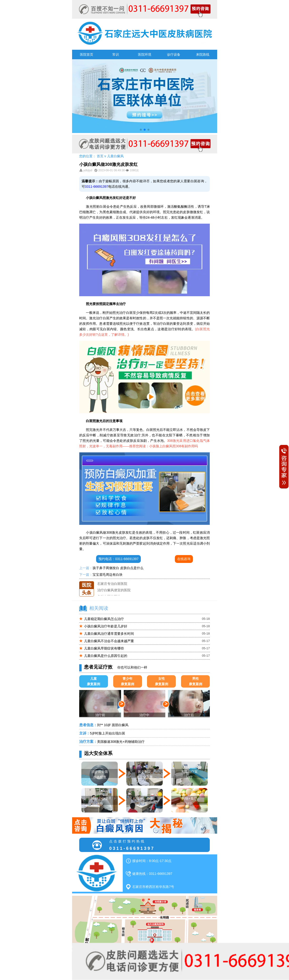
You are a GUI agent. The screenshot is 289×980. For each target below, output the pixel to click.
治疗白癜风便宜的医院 (114, 594)
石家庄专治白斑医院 (112, 588)
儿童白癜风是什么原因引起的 (106, 656)
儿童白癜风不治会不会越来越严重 (109, 641)
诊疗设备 (174, 54)
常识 (116, 54)
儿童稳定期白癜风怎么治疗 (104, 619)
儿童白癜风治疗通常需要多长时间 (109, 634)
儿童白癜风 (115, 156)
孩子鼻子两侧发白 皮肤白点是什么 (118, 568)
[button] (141, 130)
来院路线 (203, 54)
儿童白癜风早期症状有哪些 (104, 648)
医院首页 (87, 54)
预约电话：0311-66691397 (118, 559)
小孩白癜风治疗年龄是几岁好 (106, 626)
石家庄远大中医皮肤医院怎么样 (121, 581)
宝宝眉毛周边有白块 (108, 575)
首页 (100, 156)
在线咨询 (184, 559)
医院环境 (145, 54)
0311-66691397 (97, 187)
